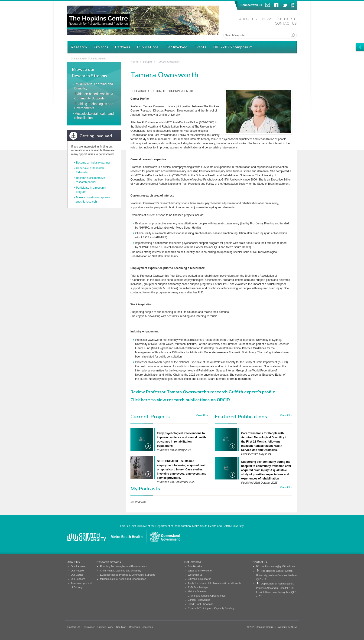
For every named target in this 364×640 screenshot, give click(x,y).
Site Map (121, 627)
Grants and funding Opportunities (207, 596)
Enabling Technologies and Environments (123, 566)
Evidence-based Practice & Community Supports (128, 575)
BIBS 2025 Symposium (233, 47)
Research (79, 47)
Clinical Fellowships (199, 600)
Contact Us (286, 23)
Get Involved (177, 47)
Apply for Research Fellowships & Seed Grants (214, 583)
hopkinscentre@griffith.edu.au (275, 566)
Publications (148, 47)
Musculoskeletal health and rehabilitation (123, 579)
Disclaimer (89, 627)
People (148, 62)
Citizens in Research (200, 579)
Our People (77, 571)
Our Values (77, 575)
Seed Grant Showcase (201, 604)
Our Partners (78, 566)
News (267, 19)
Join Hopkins (195, 566)
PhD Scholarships (198, 587)
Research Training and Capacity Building (211, 608)
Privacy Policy (105, 627)
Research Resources (141, 627)
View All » (202, 415)
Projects (101, 47)
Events (200, 47)
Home (134, 62)
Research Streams (109, 562)
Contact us (260, 562)
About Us (248, 19)
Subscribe (287, 19)
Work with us (195, 575)
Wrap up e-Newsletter (200, 571)
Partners (123, 47)
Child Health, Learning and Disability (121, 571)
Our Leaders (78, 579)
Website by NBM (287, 627)
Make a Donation (197, 591)
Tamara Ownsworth (169, 62)
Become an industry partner (93, 163)
